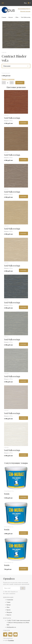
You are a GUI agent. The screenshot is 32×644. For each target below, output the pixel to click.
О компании (10, 600)
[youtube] (16, 635)
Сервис (8, 602)
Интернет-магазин (25, 11)
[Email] (14, 588)
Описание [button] (7, 66)
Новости (9, 615)
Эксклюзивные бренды (24, 9)
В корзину (20, 83)
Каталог (11, 17)
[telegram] (5, 635)
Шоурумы (9, 612)
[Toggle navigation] (3, 3)
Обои (17, 17)
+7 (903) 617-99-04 (12, 623)
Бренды (9, 605)
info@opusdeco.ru (11, 627)
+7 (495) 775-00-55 (12, 620)
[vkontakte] (10, 635)
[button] (29, 3)
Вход (25, 3)
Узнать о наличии (8, 79)
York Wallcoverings (26, 17)
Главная (4, 17)
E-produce (11, 640)
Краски (8, 610)
